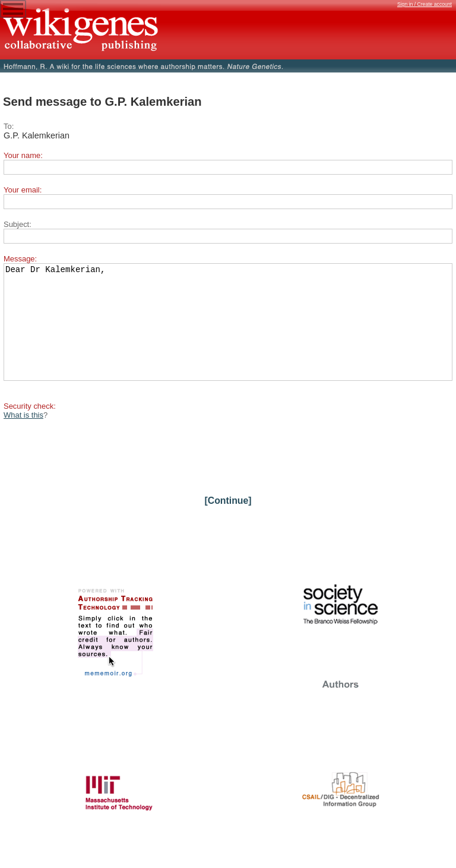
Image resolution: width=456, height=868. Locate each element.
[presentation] (94, 474)
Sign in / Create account (425, 4)
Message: (20, 259)
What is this (23, 436)
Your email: (23, 190)
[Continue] (228, 522)
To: (9, 126)
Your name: (23, 155)
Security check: (30, 427)
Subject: (18, 224)
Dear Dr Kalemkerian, (228, 333)
